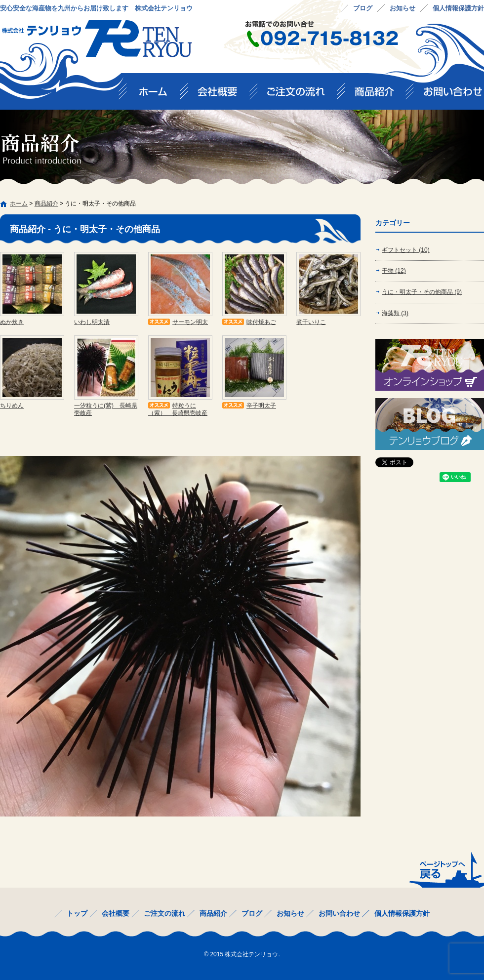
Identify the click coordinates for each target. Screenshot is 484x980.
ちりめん (12, 406)
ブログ (363, 8)
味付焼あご (261, 322)
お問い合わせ (449, 95)
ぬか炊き (12, 322)
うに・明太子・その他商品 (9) (422, 292)
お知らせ (403, 8)
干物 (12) (394, 271)
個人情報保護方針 (458, 8)
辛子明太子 (261, 406)
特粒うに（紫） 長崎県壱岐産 (178, 409)
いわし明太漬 (92, 322)
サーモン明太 (190, 322)
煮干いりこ (311, 322)
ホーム (19, 204)
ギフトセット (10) (406, 250)
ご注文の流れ (301, 95)
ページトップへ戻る (446, 869)
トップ (153, 95)
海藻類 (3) (395, 313)
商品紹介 (379, 95)
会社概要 (222, 95)
